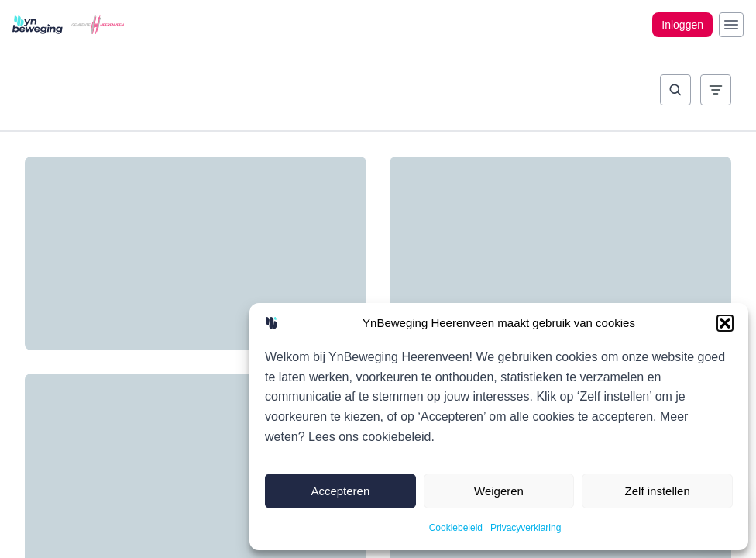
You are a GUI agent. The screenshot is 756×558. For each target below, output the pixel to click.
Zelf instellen (658, 491)
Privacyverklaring (526, 528)
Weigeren (499, 491)
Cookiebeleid (456, 528)
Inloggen (682, 25)
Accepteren (340, 491)
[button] (725, 323)
